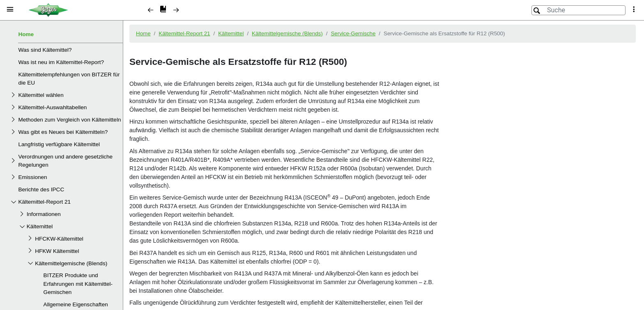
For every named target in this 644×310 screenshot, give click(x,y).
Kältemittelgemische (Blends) (71, 263)
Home (26, 34)
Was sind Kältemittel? (45, 50)
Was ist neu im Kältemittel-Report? (61, 62)
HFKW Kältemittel (57, 251)
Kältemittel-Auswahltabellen (52, 107)
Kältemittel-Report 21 (44, 202)
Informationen (44, 214)
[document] (384, 164)
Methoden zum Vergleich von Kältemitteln (69, 120)
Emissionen (32, 177)
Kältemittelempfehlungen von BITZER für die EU (69, 79)
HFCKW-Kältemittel (59, 239)
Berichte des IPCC (41, 189)
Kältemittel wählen (41, 95)
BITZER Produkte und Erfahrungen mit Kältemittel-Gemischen (78, 284)
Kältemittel (40, 226)
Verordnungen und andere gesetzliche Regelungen (65, 161)
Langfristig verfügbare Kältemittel (59, 144)
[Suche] (578, 10)
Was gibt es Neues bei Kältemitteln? (63, 132)
